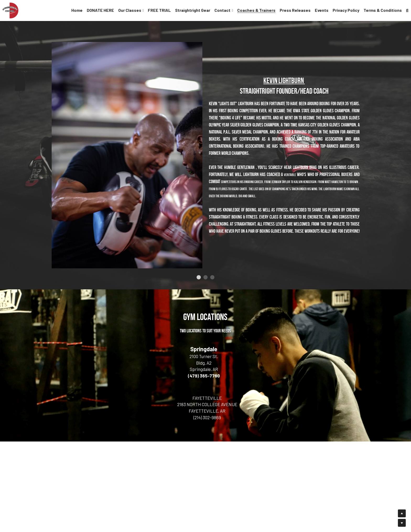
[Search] (407, 11)
